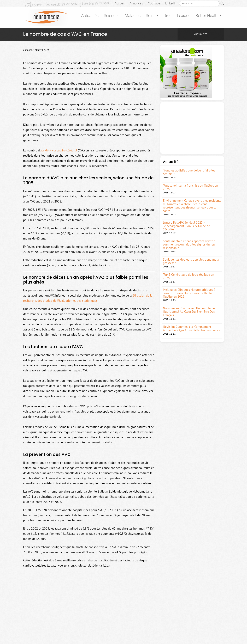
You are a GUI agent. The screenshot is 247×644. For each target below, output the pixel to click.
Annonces (136, 3)
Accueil (119, 3)
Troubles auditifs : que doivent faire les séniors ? (189, 172)
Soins (152, 16)
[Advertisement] (192, 128)
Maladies (133, 16)
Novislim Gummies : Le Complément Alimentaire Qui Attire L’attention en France (192, 328)
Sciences (112, 16)
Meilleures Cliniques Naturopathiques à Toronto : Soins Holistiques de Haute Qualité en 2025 (189, 293)
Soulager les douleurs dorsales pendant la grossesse (191, 261)
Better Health (208, 16)
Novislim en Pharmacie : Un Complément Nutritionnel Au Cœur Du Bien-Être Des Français (190, 312)
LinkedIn (171, 3)
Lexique (184, 16)
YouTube (154, 3)
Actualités (90, 16)
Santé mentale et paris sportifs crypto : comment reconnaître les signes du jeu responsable (189, 244)
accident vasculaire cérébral (59, 150)
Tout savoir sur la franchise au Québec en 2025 (190, 187)
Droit (167, 16)
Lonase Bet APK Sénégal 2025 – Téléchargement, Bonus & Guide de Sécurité (186, 226)
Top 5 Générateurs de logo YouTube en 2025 (189, 276)
